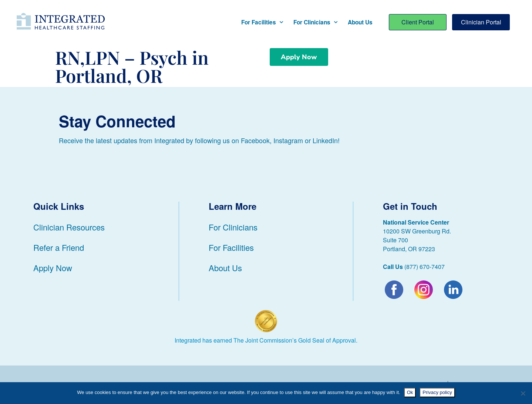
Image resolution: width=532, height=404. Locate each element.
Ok (410, 392)
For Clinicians (315, 22)
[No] (523, 393)
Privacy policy (437, 392)
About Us (360, 22)
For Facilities (262, 22)
